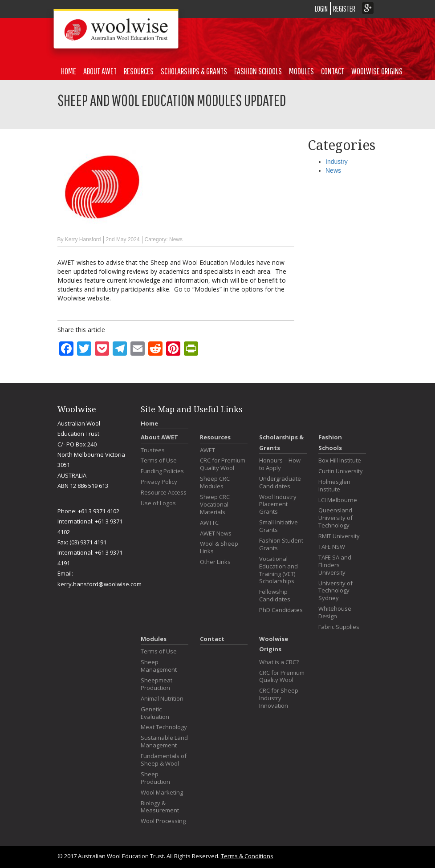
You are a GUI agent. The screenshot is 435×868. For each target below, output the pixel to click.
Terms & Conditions (247, 856)
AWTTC (209, 523)
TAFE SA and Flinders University (335, 565)
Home (69, 71)
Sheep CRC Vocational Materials (215, 505)
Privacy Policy (159, 482)
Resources (139, 71)
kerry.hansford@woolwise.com (100, 584)
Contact (333, 71)
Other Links (215, 562)
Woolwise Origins (377, 71)
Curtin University (341, 471)
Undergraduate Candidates (280, 483)
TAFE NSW (332, 547)
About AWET (100, 71)
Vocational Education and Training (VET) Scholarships (278, 570)
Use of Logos (158, 503)
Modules (301, 71)
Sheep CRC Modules (215, 483)
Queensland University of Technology (335, 518)
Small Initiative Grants (278, 526)
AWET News (216, 533)
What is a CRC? (279, 662)
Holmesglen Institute (334, 486)
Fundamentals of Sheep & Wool (164, 760)
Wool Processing (163, 821)
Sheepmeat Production (157, 684)
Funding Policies (162, 471)
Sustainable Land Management (164, 742)
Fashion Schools (258, 71)
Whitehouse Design (335, 612)
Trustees (153, 450)
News (176, 239)
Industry (337, 162)
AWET (207, 450)
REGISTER (344, 9)
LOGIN (321, 9)
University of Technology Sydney (335, 591)
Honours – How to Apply (280, 464)
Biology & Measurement (160, 807)
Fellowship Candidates (275, 596)
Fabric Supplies (339, 627)
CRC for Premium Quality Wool (223, 464)
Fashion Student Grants (281, 544)
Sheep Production (155, 778)
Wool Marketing (162, 793)
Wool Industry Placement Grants (278, 505)
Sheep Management (159, 666)
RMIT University (339, 536)
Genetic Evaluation (155, 713)
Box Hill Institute (340, 460)
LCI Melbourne (338, 500)
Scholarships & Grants (194, 71)
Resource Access (164, 493)
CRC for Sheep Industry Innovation (279, 698)
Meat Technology (164, 727)
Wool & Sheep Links (219, 548)
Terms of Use (159, 460)
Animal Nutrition (162, 699)
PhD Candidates (281, 610)
